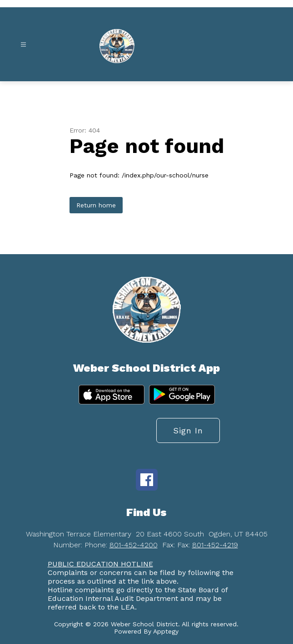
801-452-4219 (215, 545)
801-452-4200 (134, 545)
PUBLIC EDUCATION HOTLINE (100, 564)
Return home (96, 205)
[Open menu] (23, 45)
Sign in (188, 430)
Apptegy (166, 631)
